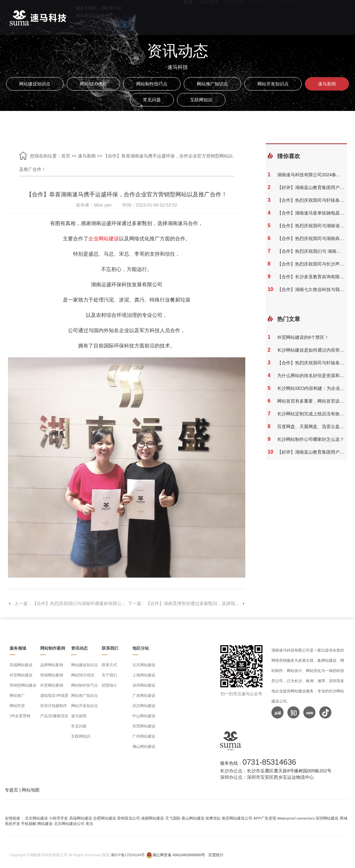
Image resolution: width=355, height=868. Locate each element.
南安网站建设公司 (237, 818)
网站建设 (45, 824)
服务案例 (234, 16)
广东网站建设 (144, 696)
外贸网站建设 (21, 675)
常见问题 (152, 100)
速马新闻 (327, 84)
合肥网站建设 (105, 818)
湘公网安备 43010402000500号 (179, 855)
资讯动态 (260, 16)
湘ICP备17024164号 (128, 855)
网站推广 (17, 696)
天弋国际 (173, 818)
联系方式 (109, 665)
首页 (188, 16)
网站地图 (31, 790)
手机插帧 (29, 824)
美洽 (89, 824)
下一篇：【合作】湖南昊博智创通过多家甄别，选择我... (187, 603)
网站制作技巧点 (152, 84)
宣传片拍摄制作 (54, 706)
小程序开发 (58, 818)
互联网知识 (201, 100)
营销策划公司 (129, 818)
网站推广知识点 (212, 84)
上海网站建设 (144, 675)
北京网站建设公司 (69, 824)
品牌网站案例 (52, 665)
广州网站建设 (144, 736)
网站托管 (17, 706)
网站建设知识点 (35, 84)
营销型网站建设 (23, 685)
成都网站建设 (152, 818)
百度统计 (216, 855)
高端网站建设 (21, 665)
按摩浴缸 (213, 818)
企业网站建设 (104, 239)
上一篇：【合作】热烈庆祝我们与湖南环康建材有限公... (67, 603)
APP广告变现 (265, 818)
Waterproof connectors (296, 818)
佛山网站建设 (144, 747)
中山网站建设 (144, 716)
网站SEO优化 (93, 84)
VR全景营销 (20, 716)
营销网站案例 (52, 675)
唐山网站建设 (193, 818)
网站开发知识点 (273, 84)
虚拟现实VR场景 (54, 696)
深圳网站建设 (144, 685)
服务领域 (209, 16)
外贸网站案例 (52, 685)
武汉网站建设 (144, 706)
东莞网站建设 (144, 726)
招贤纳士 (109, 685)
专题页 (11, 790)
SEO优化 (285, 16)
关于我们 (109, 675)
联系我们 (311, 16)
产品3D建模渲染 (54, 716)
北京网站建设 (144, 665)
